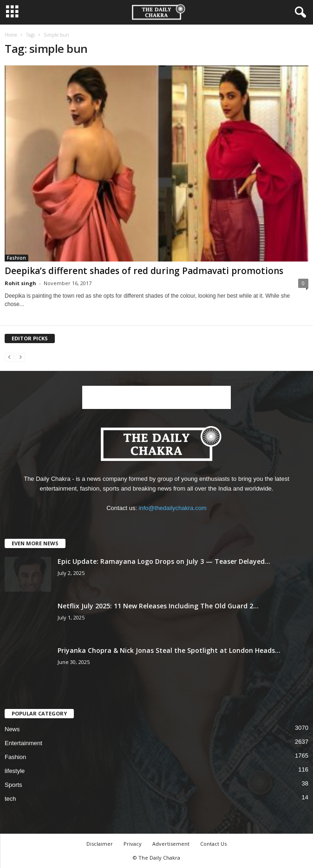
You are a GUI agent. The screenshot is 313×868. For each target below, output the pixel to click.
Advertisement (171, 844)
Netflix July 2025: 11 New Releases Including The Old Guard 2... (158, 606)
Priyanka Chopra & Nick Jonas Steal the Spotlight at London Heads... (169, 650)
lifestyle (15, 771)
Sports (13, 785)
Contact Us (213, 844)
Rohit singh (20, 283)
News (12, 729)
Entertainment (23, 743)
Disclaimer (100, 844)
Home (11, 35)
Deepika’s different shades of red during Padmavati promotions (144, 271)
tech (10, 799)
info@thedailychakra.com (173, 508)
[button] (299, 13)
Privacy (133, 844)
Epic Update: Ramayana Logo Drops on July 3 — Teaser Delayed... (164, 561)
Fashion (16, 258)
